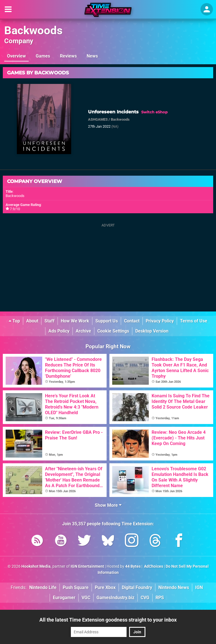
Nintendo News (174, 587)
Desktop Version (152, 331)
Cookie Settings (113, 331)
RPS (160, 598)
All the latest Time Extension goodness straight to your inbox (108, 620)
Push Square (76, 587)
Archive (83, 331)
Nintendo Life (43, 587)
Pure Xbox (105, 587)
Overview (16, 56)
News (92, 56)
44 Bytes (133, 566)
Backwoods (33, 30)
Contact (132, 321)
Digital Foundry (137, 587)
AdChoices (153, 566)
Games (43, 56)
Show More (108, 505)
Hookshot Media (36, 566)
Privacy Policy (160, 321)
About (32, 321)
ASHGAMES (98, 119)
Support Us (107, 321)
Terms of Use (194, 321)
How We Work (75, 321)
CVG (145, 598)
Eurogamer (64, 598)
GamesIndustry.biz (115, 598)
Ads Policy (59, 331)
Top (14, 321)
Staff (49, 321)
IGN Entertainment (87, 566)
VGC (86, 598)
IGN (199, 587)
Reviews (68, 56)
